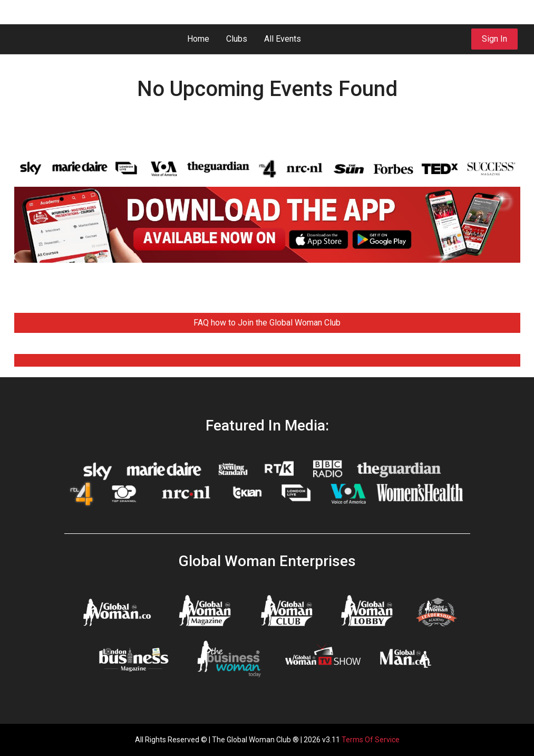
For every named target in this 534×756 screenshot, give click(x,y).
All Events (283, 39)
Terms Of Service (371, 740)
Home (198, 39)
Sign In (494, 39)
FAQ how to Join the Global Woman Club (267, 323)
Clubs (237, 39)
